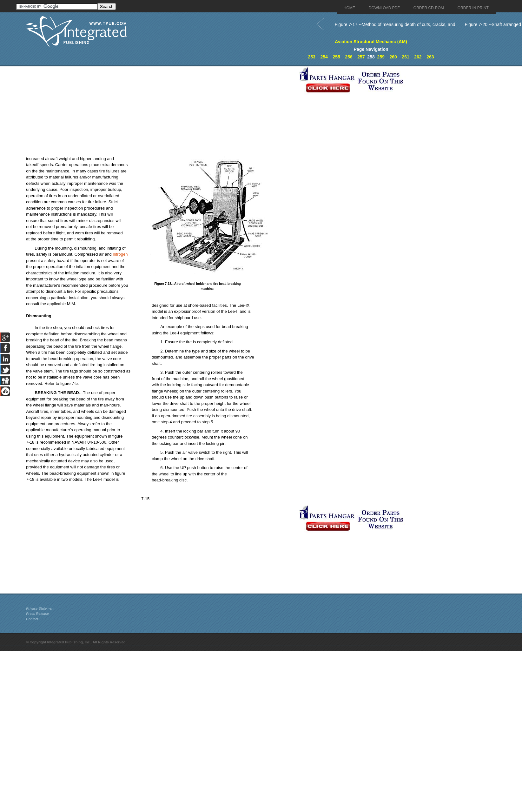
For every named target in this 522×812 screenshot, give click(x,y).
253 (312, 57)
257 (361, 57)
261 (405, 57)
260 (393, 57)
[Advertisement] (161, 111)
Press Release (37, 614)
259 (381, 57)
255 (336, 57)
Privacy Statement (40, 608)
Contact (32, 619)
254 (324, 57)
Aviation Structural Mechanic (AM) (371, 42)
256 (349, 57)
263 (430, 57)
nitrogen (120, 254)
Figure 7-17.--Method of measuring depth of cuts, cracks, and (395, 24)
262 (418, 57)
